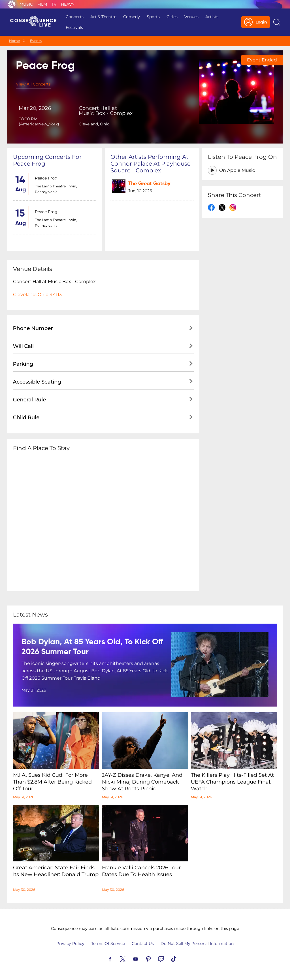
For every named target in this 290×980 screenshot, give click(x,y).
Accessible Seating (37, 382)
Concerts (75, 17)
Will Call (23, 346)
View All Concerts (33, 84)
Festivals (74, 27)
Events (36, 41)
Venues (191, 17)
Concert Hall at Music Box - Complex (106, 111)
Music (26, 4)
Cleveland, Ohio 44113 (37, 295)
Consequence (12, 4)
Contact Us (143, 943)
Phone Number (33, 328)
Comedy (132, 17)
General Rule (30, 400)
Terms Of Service (108, 943)
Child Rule (26, 418)
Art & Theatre (103, 17)
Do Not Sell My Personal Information (197, 943)
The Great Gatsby (149, 184)
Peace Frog (46, 178)
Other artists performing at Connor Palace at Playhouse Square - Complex (151, 164)
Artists (212, 17)
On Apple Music (237, 170)
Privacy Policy (70, 943)
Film (42, 4)
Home (14, 41)
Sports (153, 17)
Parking (23, 364)
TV (54, 4)
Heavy (68, 4)
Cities (172, 17)
